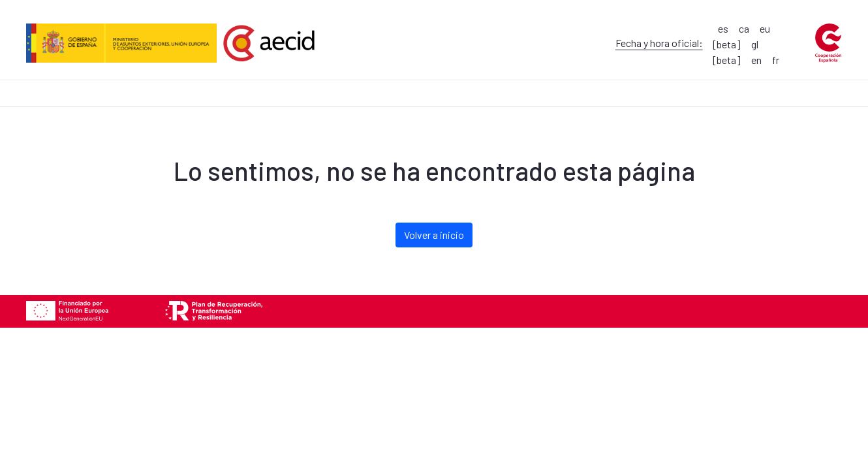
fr (776, 60)
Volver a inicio (434, 235)
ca (744, 28)
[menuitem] (22, 85)
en (756, 60)
